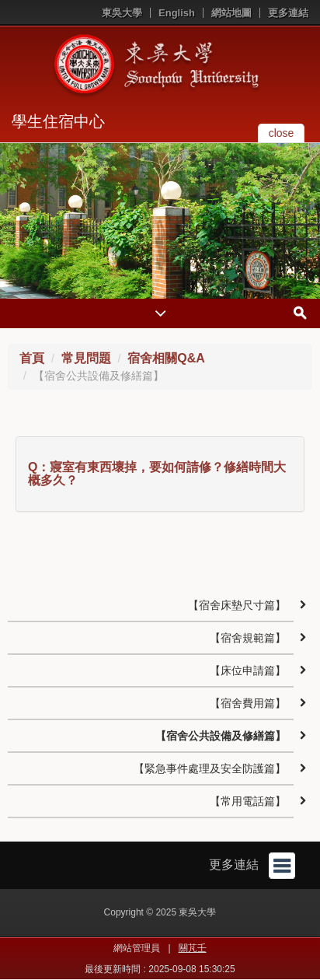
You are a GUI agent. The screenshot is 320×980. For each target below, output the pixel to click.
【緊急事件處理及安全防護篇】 (210, 768)
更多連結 (288, 13)
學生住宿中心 (58, 121)
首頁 (32, 358)
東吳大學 (122, 13)
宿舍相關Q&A (166, 358)
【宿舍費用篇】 (248, 703)
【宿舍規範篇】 (248, 638)
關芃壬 (193, 948)
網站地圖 (231, 13)
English (177, 13)
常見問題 (86, 358)
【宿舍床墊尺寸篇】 (237, 605)
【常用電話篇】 (248, 801)
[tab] (160, 474)
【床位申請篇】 (248, 670)
